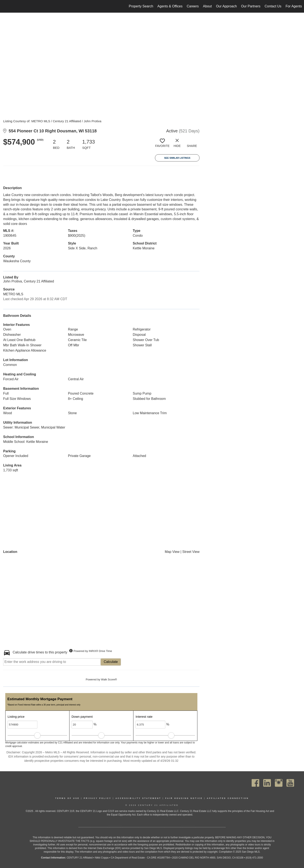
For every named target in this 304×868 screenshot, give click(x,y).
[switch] (162, 145)
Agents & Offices (170, 6)
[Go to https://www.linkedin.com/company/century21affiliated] (267, 783)
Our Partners (251, 6)
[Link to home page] (5, 6)
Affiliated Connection (228, 798)
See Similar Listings (177, 158)
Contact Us (273, 6)
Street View (191, 552)
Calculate (111, 662)
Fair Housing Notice (184, 798)
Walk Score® (109, 679)
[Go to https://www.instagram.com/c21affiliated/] (279, 783)
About (207, 6)
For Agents (294, 6)
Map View (172, 552)
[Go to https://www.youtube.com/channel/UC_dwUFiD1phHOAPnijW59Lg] (290, 783)
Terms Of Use (68, 798)
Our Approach (226, 6)
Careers (193, 6)
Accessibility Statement (138, 798)
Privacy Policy (97, 798)
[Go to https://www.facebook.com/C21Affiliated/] (255, 783)
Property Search (141, 6)
